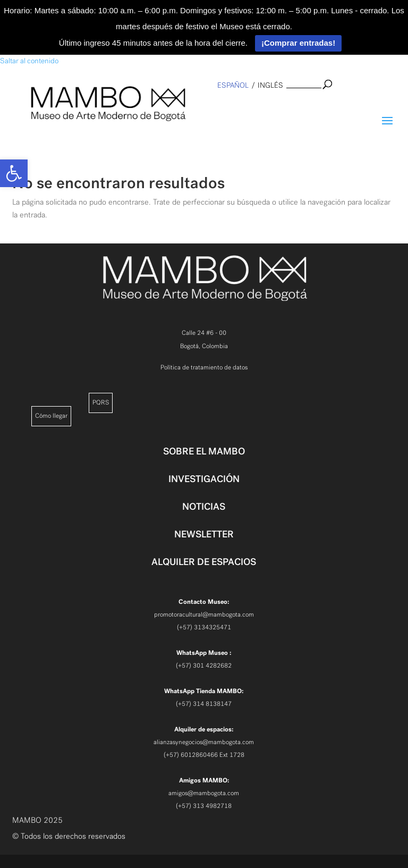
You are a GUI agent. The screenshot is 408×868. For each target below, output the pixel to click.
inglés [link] (270, 85)
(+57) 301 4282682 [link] (204, 665)
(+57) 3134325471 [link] (204, 627)
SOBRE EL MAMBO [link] (204, 451)
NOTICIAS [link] (204, 507)
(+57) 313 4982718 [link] (204, 806)
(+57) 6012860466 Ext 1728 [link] (204, 755)
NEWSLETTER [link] (204, 534)
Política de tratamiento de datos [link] (204, 367)
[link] (14, 173)
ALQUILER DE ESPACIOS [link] (204, 562)
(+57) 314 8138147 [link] (204, 704)
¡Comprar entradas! (298, 43)
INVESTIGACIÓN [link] (204, 479)
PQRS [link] (101, 402)
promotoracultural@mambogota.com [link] (204, 614)
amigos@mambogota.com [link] (204, 793)
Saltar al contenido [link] (29, 61)
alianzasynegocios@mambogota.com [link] (204, 742)
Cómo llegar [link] (51, 416)
